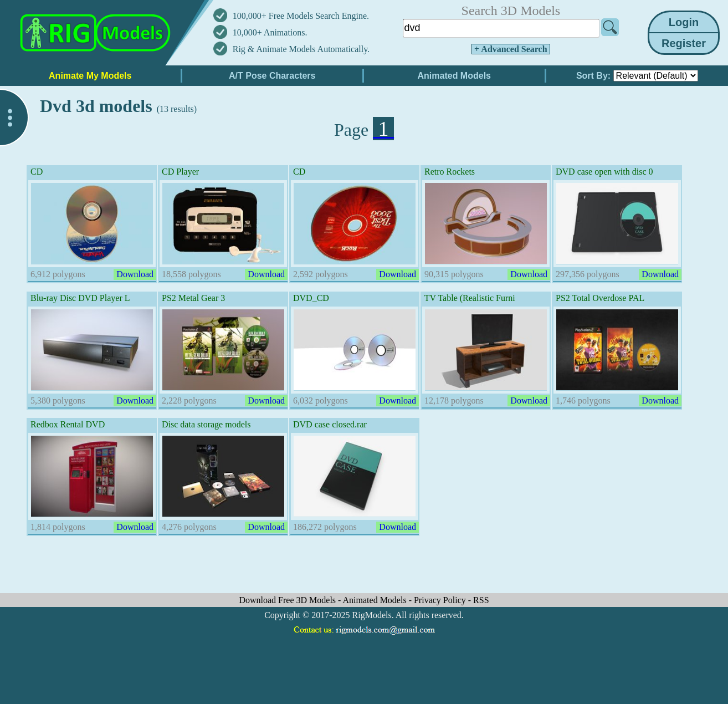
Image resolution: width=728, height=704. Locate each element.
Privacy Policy (441, 600)
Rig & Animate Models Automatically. (301, 49)
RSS (481, 600)
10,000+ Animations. (270, 32)
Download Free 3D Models (288, 600)
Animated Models (376, 600)
